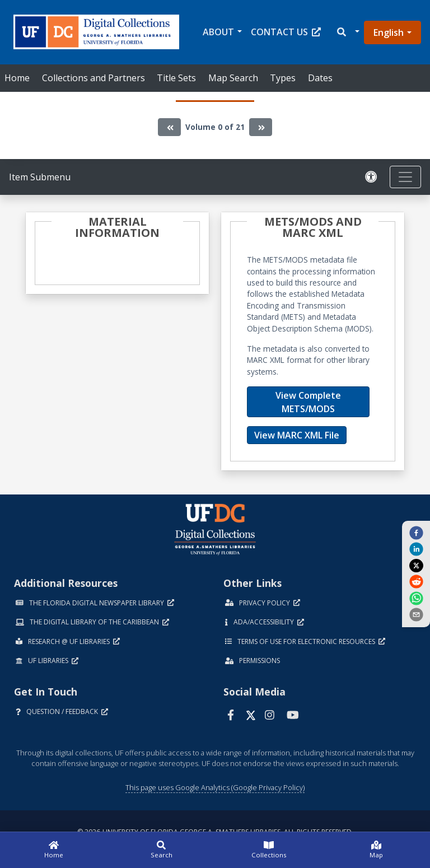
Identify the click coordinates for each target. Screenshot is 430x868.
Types (283, 78)
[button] (347, 32)
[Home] (54, 850)
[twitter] (416, 565)
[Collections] (269, 850)
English (389, 32)
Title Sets (176, 78)
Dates (320, 78)
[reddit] (416, 581)
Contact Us (286, 32)
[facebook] (416, 533)
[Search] (161, 850)
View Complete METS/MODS (308, 402)
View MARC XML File (297, 435)
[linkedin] (416, 549)
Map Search (233, 78)
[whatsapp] (416, 598)
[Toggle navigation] (405, 177)
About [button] (218, 32)
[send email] (416, 614)
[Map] (376, 850)
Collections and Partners (94, 78)
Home (17, 78)
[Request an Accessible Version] (373, 177)
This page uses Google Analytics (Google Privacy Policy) (215, 787)
